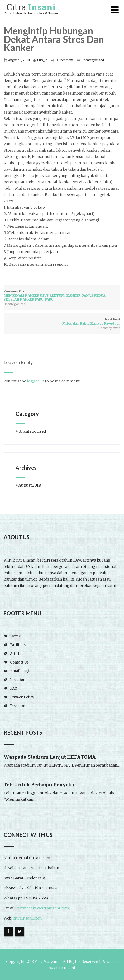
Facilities (18, 645)
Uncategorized (93, 60)
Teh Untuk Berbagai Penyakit (40, 785)
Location (18, 680)
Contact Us (19, 662)
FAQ (14, 689)
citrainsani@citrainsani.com (43, 908)
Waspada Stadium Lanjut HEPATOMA (50, 757)
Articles (17, 654)
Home (15, 636)
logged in (35, 381)
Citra (31, 7)
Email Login (21, 671)
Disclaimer (20, 706)
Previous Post (62, 295)
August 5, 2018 (19, 60)
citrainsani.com (27, 918)
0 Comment (65, 60)
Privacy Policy (22, 697)
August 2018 (30, 485)
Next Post (62, 321)
